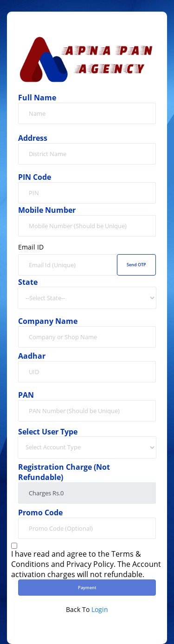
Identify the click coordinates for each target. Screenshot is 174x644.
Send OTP (136, 265)
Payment (87, 588)
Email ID (31, 247)
